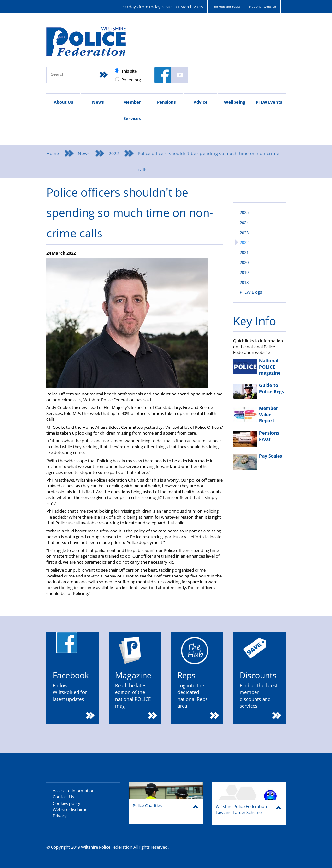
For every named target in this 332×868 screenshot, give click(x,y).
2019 (244, 272)
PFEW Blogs (251, 292)
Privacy (60, 816)
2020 (244, 262)
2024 (244, 223)
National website (262, 6)
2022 (114, 153)
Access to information (74, 791)
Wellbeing (235, 102)
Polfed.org (131, 80)
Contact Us (63, 797)
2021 (244, 252)
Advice (201, 102)
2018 (244, 282)
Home (53, 153)
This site (129, 71)
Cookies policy (67, 803)
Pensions (166, 102)
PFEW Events (269, 102)
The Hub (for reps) (226, 6)
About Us (63, 102)
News (98, 102)
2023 (244, 233)
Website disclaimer (71, 809)
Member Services (132, 110)
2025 (244, 212)
